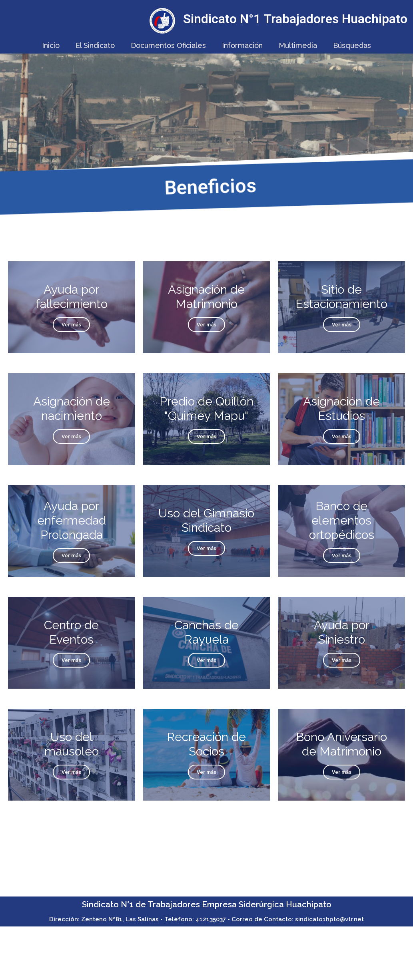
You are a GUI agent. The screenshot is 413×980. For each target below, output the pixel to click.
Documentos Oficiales (168, 45)
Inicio (51, 45)
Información (242, 45)
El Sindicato (95, 45)
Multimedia (298, 45)
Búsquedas (352, 45)
